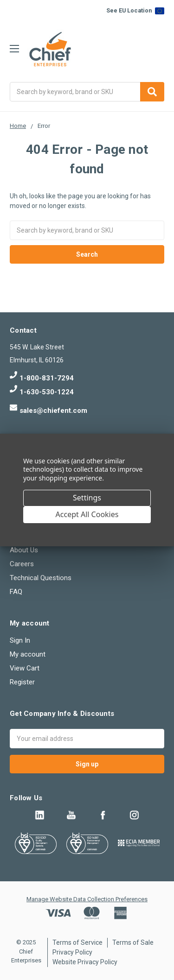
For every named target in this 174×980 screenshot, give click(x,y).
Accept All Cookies (87, 514)
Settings (87, 498)
